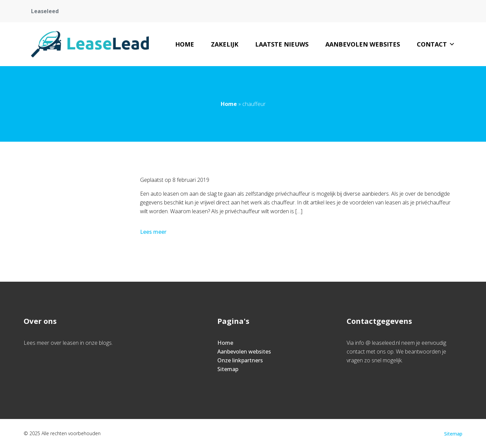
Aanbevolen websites (363, 44)
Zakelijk (225, 44)
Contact (436, 44)
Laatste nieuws (282, 44)
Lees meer (154, 232)
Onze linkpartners (240, 360)
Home (185, 44)
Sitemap (228, 369)
